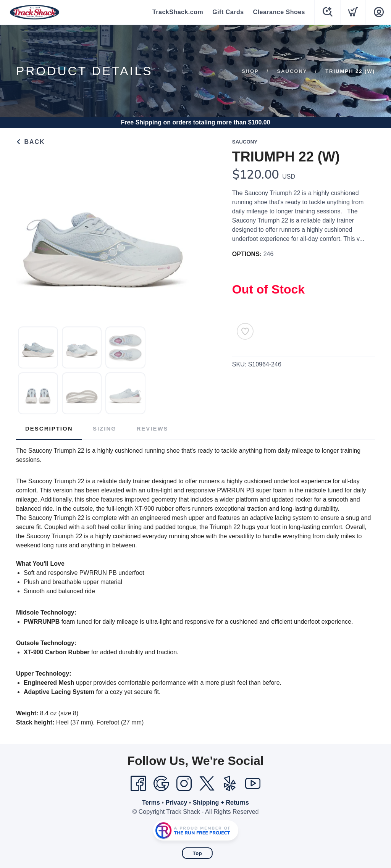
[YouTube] (253, 784)
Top (197, 853)
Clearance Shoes (279, 12)
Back (31, 142)
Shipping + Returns (221, 803)
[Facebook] (138, 784)
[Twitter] (207, 784)
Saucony (292, 71)
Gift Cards (228, 12)
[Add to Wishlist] (245, 331)
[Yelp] (230, 784)
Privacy (176, 803)
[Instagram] (184, 784)
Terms (151, 803)
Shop (250, 71)
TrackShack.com (178, 12)
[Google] (161, 784)
